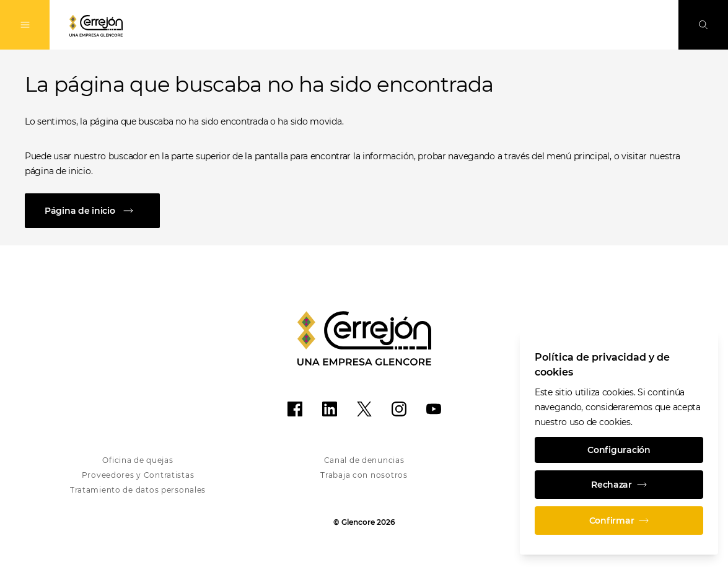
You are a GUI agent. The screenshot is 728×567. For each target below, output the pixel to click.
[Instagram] (399, 409)
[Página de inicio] (364, 211)
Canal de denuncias (364, 460)
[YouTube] (434, 409)
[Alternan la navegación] (25, 25)
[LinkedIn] (330, 409)
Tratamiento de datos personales (138, 490)
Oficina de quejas (138, 460)
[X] (364, 409)
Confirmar (619, 521)
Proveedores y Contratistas (138, 475)
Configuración (619, 450)
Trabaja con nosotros (364, 475)
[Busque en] (703, 25)
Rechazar (619, 485)
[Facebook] (295, 409)
